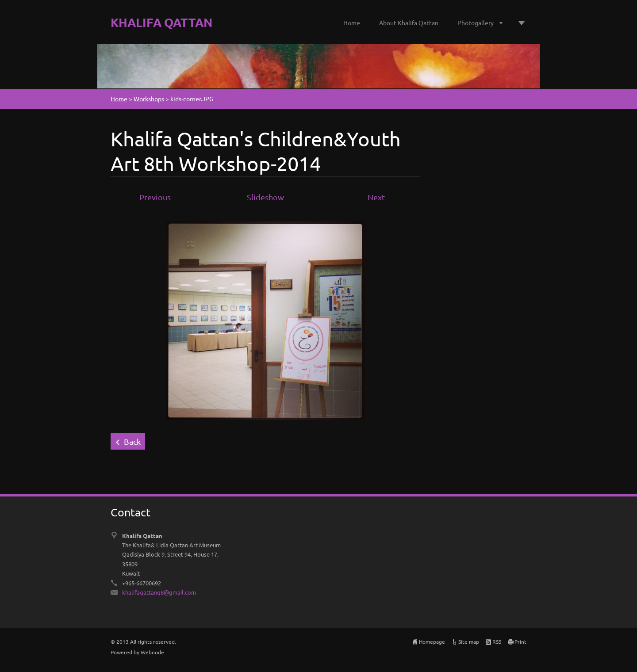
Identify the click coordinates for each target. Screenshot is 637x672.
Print (520, 641)
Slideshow (265, 197)
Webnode (152, 652)
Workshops (149, 99)
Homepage (432, 641)
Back (132, 441)
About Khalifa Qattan (409, 23)
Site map (469, 641)
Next (376, 197)
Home (352, 23)
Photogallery (476, 23)
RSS (497, 641)
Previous (155, 197)
